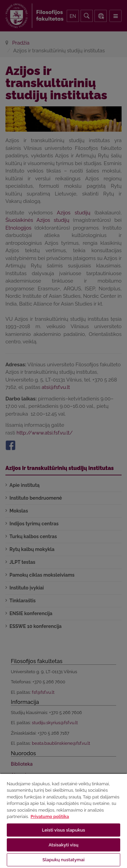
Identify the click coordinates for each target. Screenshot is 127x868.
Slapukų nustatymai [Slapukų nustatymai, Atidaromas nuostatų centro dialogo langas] (63, 860)
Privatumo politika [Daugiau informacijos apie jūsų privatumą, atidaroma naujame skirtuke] (50, 817)
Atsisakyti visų (64, 845)
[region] (63, 821)
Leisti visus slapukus (64, 830)
